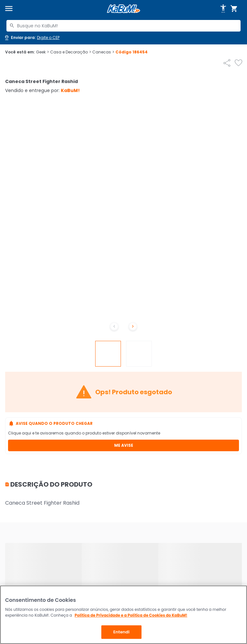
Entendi (121, 632)
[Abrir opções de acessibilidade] (223, 9)
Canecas (103, 52)
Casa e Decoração (71, 52)
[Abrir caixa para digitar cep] (32, 38)
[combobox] (123, 26)
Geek (42, 52)
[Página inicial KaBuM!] (123, 9)
